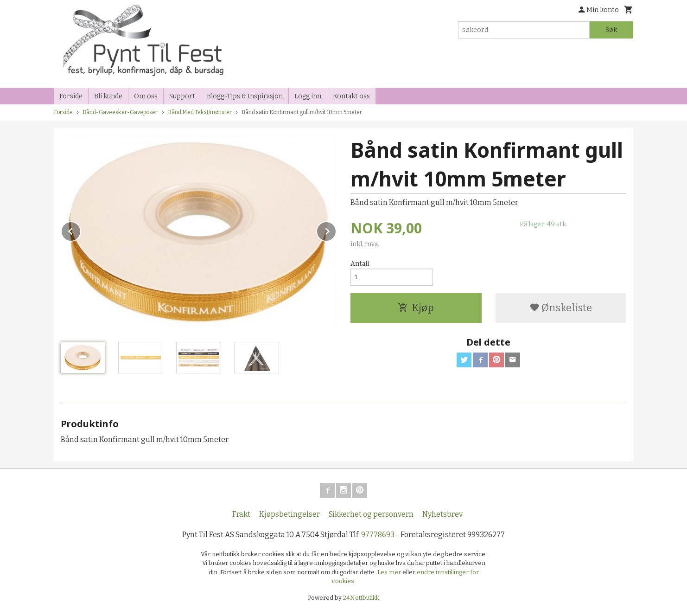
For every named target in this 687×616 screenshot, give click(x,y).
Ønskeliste (561, 308)
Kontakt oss (351, 96)
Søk (611, 30)
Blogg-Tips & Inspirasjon (245, 96)
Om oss (146, 96)
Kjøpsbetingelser (289, 514)
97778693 (378, 535)
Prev (81, 230)
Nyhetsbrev (442, 514)
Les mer (390, 572)
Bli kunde (108, 96)
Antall (360, 264)
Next (336, 230)
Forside (71, 96)
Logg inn (308, 96)
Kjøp (416, 308)
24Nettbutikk (361, 598)
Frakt (241, 514)
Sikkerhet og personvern (371, 514)
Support (182, 96)
